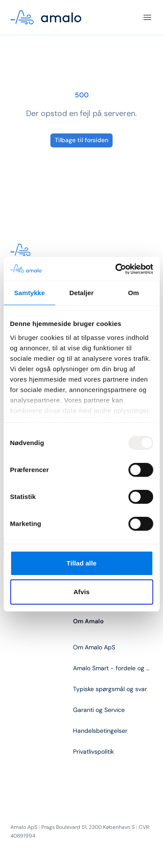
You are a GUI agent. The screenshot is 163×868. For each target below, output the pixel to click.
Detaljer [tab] (82, 293)
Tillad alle (81, 563)
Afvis (81, 592)
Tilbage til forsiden (81, 140)
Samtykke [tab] (29, 293)
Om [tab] (134, 293)
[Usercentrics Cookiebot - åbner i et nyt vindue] (116, 269)
